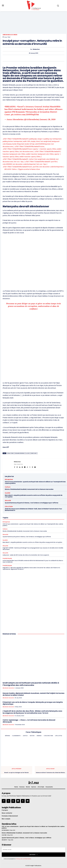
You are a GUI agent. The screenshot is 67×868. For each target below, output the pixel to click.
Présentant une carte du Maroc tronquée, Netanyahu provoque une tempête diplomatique (33, 703)
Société (8, 493)
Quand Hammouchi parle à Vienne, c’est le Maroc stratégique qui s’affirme (32, 503)
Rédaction (36, 49)
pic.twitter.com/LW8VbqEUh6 (25, 114)
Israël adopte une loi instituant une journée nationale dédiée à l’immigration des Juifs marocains (31, 684)
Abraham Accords (10, 35)
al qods (28, 453)
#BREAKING (10, 107)
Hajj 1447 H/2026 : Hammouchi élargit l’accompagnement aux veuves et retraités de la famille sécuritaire (33, 549)
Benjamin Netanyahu (20, 453)
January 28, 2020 (48, 119)
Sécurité (8, 500)
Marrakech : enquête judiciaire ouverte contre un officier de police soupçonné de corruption (34, 496)
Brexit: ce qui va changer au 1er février (17, 773)
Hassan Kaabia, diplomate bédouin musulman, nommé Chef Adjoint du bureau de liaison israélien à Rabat (33, 694)
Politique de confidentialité (23, 859)
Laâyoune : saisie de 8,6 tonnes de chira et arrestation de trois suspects (26, 555)
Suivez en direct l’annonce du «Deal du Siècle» (50, 773)
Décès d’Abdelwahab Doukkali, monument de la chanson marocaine (29, 489)
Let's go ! (34, 855)
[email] (33, 849)
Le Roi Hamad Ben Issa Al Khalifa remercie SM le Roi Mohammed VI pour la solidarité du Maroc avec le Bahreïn (33, 561)
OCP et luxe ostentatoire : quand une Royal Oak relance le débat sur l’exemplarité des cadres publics (35, 482)
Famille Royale (7, 558)
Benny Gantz (34, 453)
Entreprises (9, 479)
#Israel (20, 107)
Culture (8, 487)
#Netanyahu (31, 112)
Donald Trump (10, 453)
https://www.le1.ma (18, 464)
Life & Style (9, 506)
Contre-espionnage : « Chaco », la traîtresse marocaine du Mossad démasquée (29, 721)
